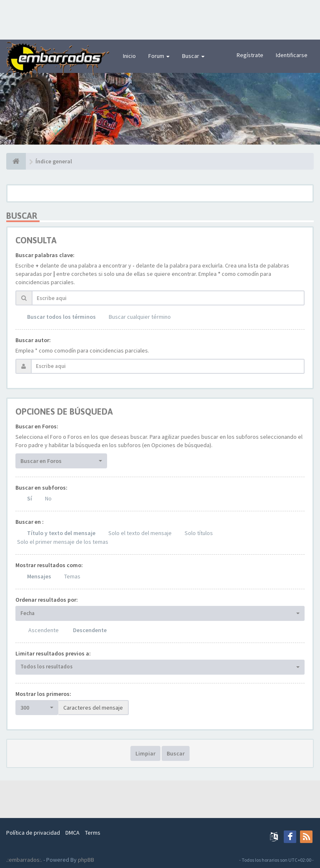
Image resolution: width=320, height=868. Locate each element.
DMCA (72, 833)
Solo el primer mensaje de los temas (63, 542)
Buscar (193, 56)
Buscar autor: (33, 340)
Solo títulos (199, 533)
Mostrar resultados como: (49, 565)
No (48, 498)
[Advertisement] (160, 19)
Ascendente (44, 630)
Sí (30, 498)
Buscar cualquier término (140, 317)
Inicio (129, 56)
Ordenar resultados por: (47, 600)
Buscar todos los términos (61, 317)
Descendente (90, 630)
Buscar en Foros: (37, 426)
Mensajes (39, 576)
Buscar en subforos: (41, 488)
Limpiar (145, 753)
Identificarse (292, 55)
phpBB (86, 860)
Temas (72, 576)
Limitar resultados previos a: (53, 653)
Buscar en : (30, 522)
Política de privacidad (33, 833)
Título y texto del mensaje (61, 533)
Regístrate (250, 55)
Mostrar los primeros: (43, 694)
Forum (159, 56)
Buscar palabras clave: (45, 255)
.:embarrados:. (24, 860)
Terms (93, 833)
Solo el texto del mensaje (140, 533)
